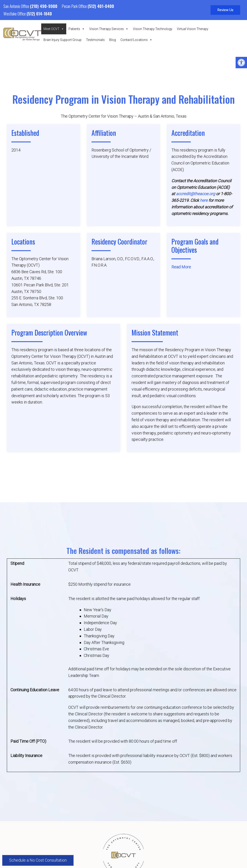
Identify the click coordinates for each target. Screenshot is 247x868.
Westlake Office (15, 13)
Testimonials (95, 40)
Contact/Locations (136, 40)
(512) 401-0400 (101, 6)
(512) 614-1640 (39, 14)
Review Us (225, 10)
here (204, 201)
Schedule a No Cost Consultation (38, 860)
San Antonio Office (17, 6)
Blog (113, 40)
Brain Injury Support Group (62, 40)
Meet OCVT (54, 29)
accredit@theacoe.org (196, 194)
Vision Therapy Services (109, 29)
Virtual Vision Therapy (193, 29)
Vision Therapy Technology (153, 29)
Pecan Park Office (75, 6)
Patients (77, 29)
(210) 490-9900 (44, 6)
